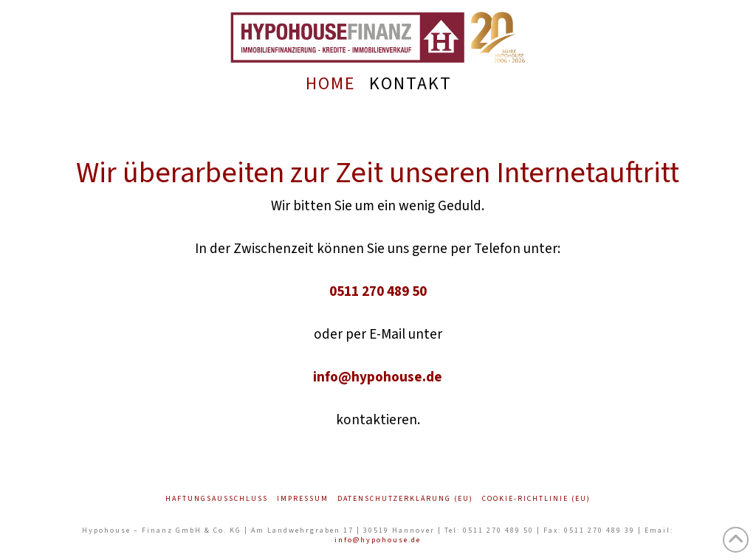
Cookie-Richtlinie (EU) (536, 499)
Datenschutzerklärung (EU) (405, 499)
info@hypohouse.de (378, 377)
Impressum (303, 499)
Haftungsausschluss (217, 499)
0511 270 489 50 (378, 291)
